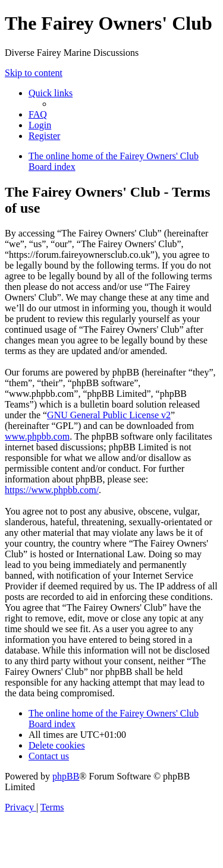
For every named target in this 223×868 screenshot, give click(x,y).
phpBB (66, 776)
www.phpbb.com (37, 436)
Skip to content (34, 73)
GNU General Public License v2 (109, 415)
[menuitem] (38, 114)
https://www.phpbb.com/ (52, 490)
